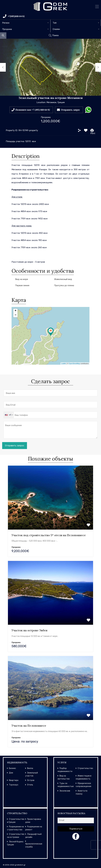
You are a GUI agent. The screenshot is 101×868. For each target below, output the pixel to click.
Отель (30, 785)
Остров (31, 780)
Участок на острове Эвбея (29, 630)
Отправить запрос (70, 110)
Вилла (30, 768)
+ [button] (16, 311)
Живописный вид (63, 279)
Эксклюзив (65, 791)
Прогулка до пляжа (64, 285)
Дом (11, 773)
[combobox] (25, 23)
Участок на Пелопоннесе (29, 726)
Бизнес (12, 768)
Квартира (14, 780)
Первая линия (22, 285)
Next (98, 67)
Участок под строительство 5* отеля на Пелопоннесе (49, 535)
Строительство (85, 768)
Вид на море (22, 279)
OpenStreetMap (74, 364)
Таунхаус (14, 785)
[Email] (76, 820)
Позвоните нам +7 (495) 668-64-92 (33, 110)
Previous (3, 67)
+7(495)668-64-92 (14, 16)
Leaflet (64, 364)
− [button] (16, 315)
